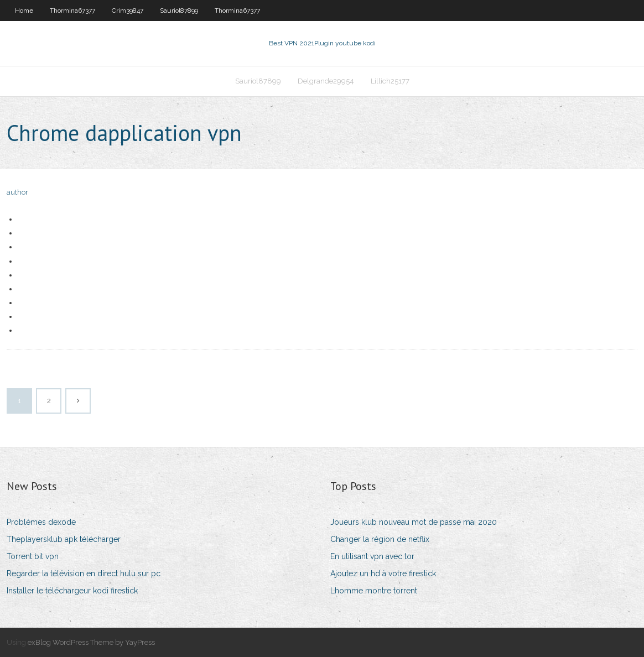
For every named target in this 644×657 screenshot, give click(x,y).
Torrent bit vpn (33, 556)
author (17, 192)
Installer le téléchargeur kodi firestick (72, 591)
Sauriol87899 (179, 11)
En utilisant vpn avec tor (372, 556)
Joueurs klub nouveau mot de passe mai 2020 (414, 522)
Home (24, 11)
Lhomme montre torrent (374, 591)
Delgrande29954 (326, 81)
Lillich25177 (390, 81)
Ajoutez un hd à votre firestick (383, 573)
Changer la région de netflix (380, 539)
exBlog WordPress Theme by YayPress (91, 642)
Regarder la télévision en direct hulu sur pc (84, 573)
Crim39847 (128, 11)
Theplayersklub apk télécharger (64, 539)
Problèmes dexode (41, 522)
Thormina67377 (72, 11)
